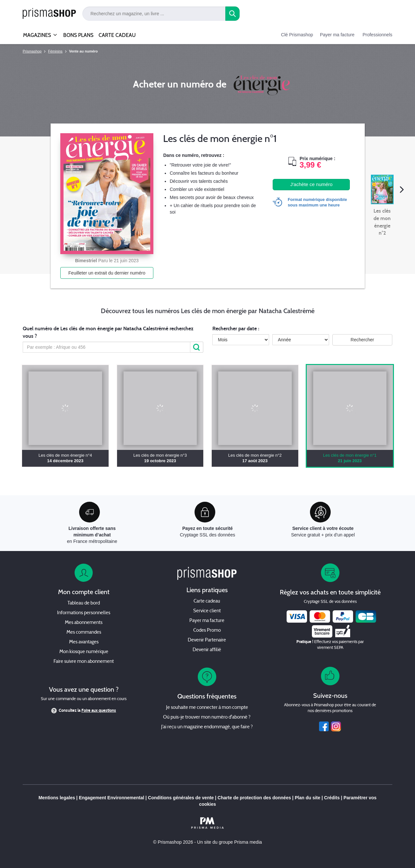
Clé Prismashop (297, 35)
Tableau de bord (84, 603)
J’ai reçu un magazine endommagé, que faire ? (207, 727)
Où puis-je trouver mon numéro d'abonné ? (207, 717)
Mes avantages (84, 642)
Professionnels (377, 35)
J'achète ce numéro (311, 184)
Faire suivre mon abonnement (84, 662)
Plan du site (308, 798)
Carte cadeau (207, 601)
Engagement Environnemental (111, 798)
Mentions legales (57, 798)
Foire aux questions (99, 710)
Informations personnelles (84, 613)
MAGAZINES (37, 32)
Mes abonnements (84, 623)
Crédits (332, 798)
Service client (207, 611)
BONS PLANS (78, 35)
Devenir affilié (207, 650)
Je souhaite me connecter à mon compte (207, 708)
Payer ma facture (337, 35)
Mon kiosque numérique (84, 652)
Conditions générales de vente (181, 798)
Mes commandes (84, 633)
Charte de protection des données (254, 798)
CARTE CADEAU (117, 35)
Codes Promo (207, 631)
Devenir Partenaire (207, 640)
